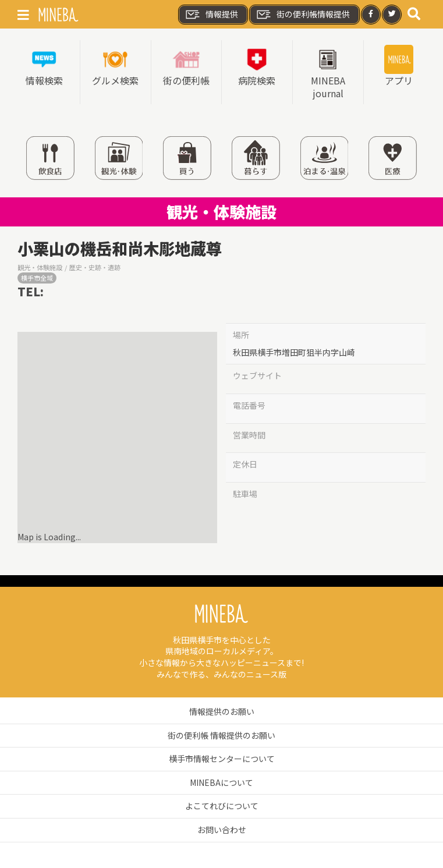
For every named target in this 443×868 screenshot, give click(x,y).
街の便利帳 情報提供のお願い (221, 735)
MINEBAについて (221, 782)
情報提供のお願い (222, 711)
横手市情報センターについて (222, 759)
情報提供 (211, 15)
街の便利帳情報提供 (303, 15)
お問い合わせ (222, 830)
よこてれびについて (222, 806)
